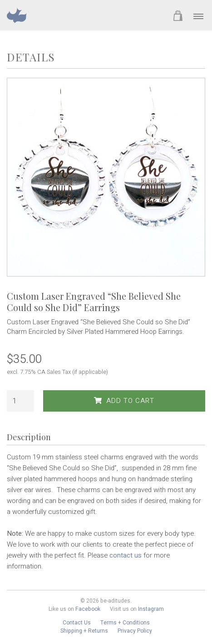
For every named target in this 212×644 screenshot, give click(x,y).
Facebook (88, 609)
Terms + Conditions (125, 623)
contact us (126, 555)
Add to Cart (124, 401)
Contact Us (77, 623)
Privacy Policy (135, 631)
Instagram (151, 609)
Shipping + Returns (84, 631)
